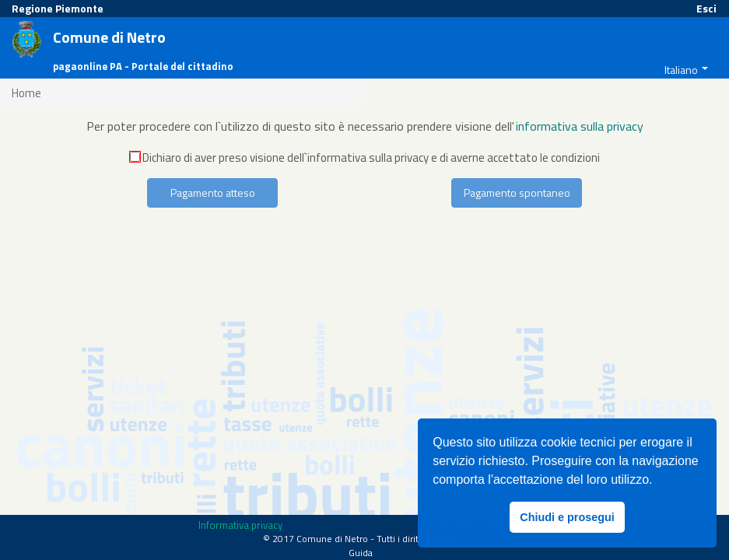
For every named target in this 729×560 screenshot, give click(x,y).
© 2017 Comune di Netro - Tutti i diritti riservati (361, 539)
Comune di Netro (109, 38)
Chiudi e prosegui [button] (567, 517)
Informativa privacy (240, 525)
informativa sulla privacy (580, 126)
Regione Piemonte (58, 8)
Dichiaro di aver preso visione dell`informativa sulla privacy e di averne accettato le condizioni (365, 157)
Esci (706, 8)
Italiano (681, 70)
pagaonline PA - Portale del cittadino (143, 66)
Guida (361, 553)
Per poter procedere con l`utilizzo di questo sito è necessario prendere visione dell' (300, 126)
